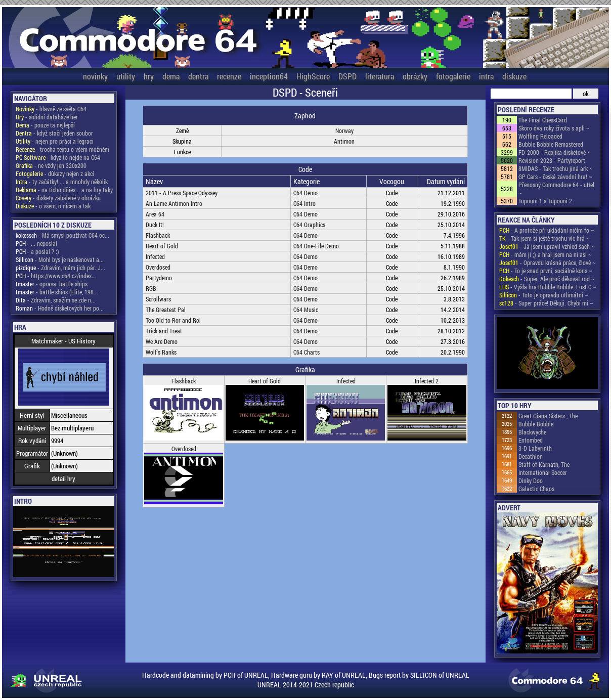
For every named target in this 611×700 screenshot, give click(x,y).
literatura (380, 76)
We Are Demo (162, 341)
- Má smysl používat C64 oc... (62, 235)
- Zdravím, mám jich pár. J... (60, 268)
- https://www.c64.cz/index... (56, 276)
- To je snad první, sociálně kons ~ (546, 271)
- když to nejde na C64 (58, 157)
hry (149, 76)
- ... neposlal (36, 243)
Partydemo (159, 278)
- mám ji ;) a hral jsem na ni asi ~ (545, 254)
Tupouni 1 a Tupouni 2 (545, 201)
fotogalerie (453, 76)
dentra (198, 76)
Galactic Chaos (536, 489)
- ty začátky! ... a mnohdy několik (62, 182)
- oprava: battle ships (52, 284)
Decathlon (531, 456)
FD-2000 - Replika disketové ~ (555, 152)
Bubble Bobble (536, 424)
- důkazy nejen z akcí (55, 173)
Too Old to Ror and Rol (173, 320)
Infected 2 (427, 381)
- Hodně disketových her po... (60, 308)
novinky (95, 76)
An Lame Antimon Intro (174, 203)
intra (486, 76)
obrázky (415, 76)
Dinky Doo (531, 480)
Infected (155, 256)
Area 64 (155, 214)
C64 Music (306, 310)
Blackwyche (532, 432)
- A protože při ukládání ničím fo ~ (547, 230)
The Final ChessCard (543, 120)
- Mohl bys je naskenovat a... (60, 259)
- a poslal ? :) (37, 251)
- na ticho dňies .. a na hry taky (64, 190)
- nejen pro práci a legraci (55, 141)
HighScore (313, 76)
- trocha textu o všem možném (62, 149)
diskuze (514, 76)
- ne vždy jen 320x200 (51, 165)
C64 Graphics (309, 225)
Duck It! (155, 225)
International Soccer (543, 472)
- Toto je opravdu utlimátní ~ (544, 295)
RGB (151, 288)
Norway (344, 130)
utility (126, 76)
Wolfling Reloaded (540, 136)
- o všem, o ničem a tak (53, 206)
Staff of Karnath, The (544, 464)
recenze (229, 76)
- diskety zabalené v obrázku (58, 198)
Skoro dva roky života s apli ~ (554, 128)
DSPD (347, 76)
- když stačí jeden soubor (54, 133)
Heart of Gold (162, 246)
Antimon (344, 141)
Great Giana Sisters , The (548, 416)
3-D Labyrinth (535, 448)
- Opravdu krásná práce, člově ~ (548, 262)
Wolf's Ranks (161, 352)
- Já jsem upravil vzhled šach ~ (547, 246)
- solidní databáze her (47, 117)
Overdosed (158, 267)
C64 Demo (305, 193)
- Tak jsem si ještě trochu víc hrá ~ (544, 238)
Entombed (531, 440)
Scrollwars (158, 299)
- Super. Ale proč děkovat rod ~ (547, 279)
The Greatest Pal (166, 310)
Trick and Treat (164, 331)
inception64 (269, 76)
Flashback (158, 235)
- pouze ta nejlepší (45, 125)
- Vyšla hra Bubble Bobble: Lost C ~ (548, 287)
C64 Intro (304, 203)
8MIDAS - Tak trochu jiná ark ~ (556, 168)
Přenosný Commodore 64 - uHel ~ (556, 189)
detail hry (63, 478)
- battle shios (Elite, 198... (57, 292)
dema (171, 76)
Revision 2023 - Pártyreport (552, 160)
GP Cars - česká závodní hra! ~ (555, 177)
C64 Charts (307, 352)
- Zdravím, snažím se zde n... (56, 300)
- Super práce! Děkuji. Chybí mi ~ (546, 303)
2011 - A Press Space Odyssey (182, 193)
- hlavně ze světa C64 (51, 109)
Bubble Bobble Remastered (551, 144)
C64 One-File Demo (316, 246)
